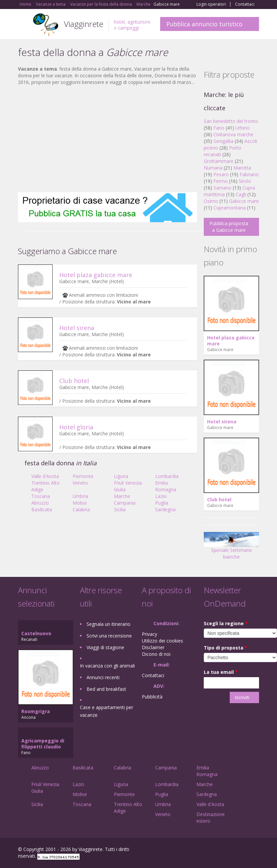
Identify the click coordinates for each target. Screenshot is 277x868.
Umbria (80, 496)
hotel (119, 22)
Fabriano (249, 174)
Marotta (242, 168)
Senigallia (223, 141)
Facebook (209, 850)
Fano (219, 128)
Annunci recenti (103, 677)
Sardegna (165, 509)
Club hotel (74, 381)
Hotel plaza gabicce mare (96, 275)
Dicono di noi (156, 654)
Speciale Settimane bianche (231, 548)
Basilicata (42, 509)
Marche (122, 496)
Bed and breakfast (106, 689)
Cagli (241, 194)
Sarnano (222, 188)
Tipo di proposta (226, 648)
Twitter (240, 850)
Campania (125, 503)
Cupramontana (230, 208)
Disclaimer (153, 647)
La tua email (221, 672)
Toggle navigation (24, 25)
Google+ (223, 850)
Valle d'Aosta (45, 476)
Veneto (80, 483)
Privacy (149, 634)
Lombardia (167, 476)
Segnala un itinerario (109, 624)
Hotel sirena (77, 328)
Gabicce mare (244, 201)
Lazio (161, 496)
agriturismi (139, 22)
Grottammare (219, 161)
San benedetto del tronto (231, 121)
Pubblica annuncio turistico (204, 24)
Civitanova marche (233, 134)
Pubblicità (152, 697)
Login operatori (211, 4)
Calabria (81, 509)
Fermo (221, 181)
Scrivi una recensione (109, 636)
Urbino (243, 128)
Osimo (211, 201)
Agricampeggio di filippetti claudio (43, 744)
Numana (213, 168)
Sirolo (245, 181)
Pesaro (221, 174)
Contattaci (245, 4)
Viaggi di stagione (105, 647)
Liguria (121, 476)
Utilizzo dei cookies (162, 641)
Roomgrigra (36, 711)
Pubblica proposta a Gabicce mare (229, 227)
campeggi (128, 28)
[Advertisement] (108, 139)
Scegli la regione (226, 623)
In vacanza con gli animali (107, 666)
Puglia (162, 503)
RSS (255, 850)
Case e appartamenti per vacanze (107, 711)
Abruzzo (40, 503)
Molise (80, 503)
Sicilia (120, 509)
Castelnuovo (36, 633)
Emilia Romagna (166, 486)
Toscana (41, 496)
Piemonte (83, 476)
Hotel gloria (76, 427)
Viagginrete (84, 24)
